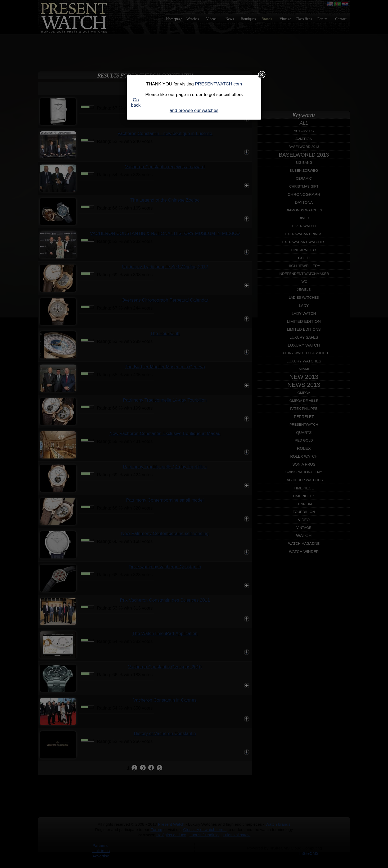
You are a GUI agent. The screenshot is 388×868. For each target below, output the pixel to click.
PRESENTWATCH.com (219, 84)
